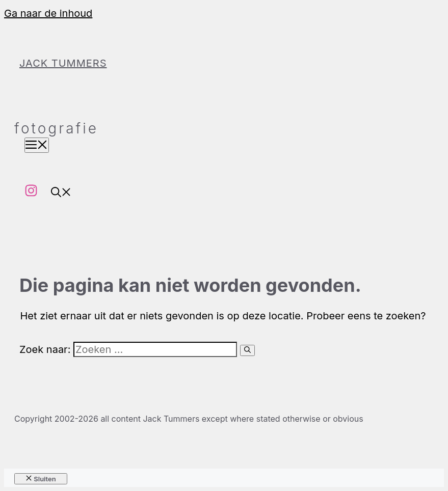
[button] (61, 194)
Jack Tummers (63, 63)
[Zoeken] (247, 350)
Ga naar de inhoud (48, 13)
